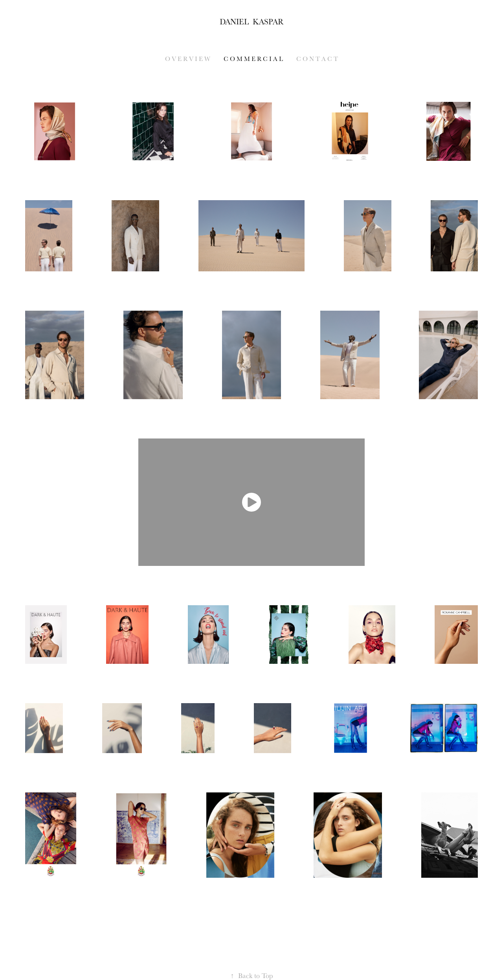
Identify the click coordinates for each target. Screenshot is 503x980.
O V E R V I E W (188, 59)
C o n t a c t (317, 59)
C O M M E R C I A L (253, 59)
